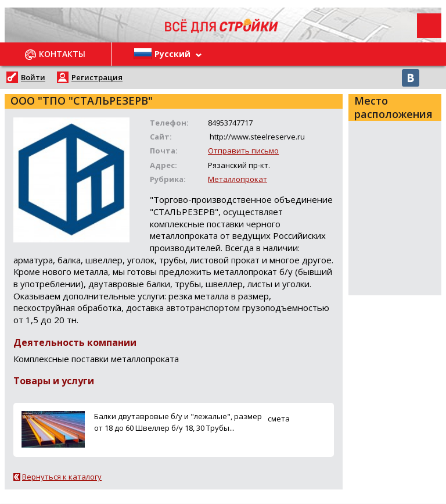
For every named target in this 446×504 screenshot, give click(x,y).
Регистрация (97, 77)
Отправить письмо (243, 151)
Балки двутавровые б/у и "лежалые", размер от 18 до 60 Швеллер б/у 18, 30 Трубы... (178, 422)
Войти (33, 77)
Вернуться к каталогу (62, 477)
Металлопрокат (238, 179)
